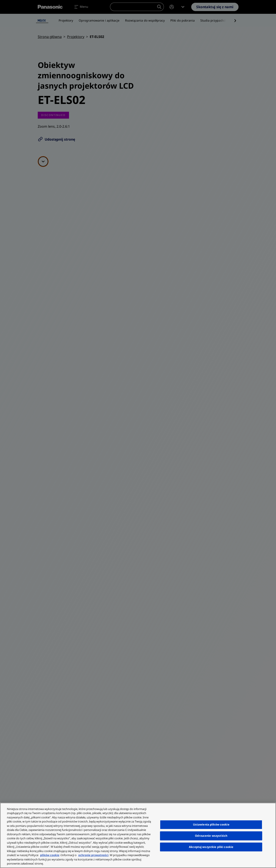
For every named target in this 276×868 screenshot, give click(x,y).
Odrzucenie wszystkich (211, 836)
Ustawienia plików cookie (211, 824)
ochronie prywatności (93, 855)
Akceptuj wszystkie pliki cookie (211, 847)
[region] (138, 835)
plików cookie (50, 855)
